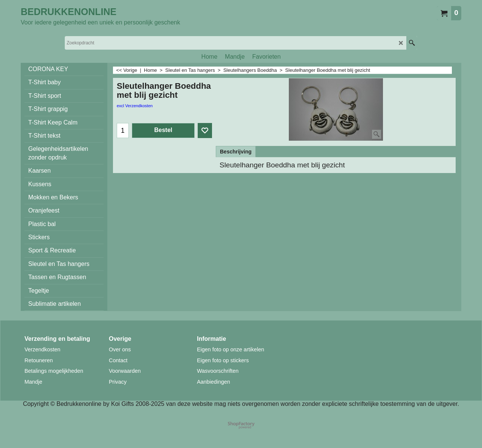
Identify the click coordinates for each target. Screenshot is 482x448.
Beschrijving (236, 152)
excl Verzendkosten (135, 106)
